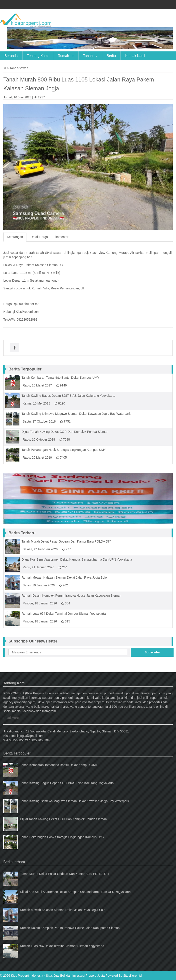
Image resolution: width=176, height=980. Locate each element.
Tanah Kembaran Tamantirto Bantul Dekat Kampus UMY (60, 378)
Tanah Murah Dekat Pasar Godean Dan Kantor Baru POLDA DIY (66, 541)
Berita (111, 56)
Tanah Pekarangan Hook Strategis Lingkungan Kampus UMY (64, 450)
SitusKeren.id (132, 976)
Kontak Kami (135, 56)
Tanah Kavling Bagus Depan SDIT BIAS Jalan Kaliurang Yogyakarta (68, 396)
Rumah (66, 56)
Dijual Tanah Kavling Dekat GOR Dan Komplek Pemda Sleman (65, 432)
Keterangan (15, 237)
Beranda (11, 56)
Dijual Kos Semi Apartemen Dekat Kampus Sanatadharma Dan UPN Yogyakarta (77, 559)
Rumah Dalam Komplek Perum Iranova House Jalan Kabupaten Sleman (71, 596)
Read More (11, 718)
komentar (62, 237)
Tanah (90, 56)
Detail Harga (39, 237)
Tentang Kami (38, 56)
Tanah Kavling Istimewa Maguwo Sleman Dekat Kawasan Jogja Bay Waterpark (76, 414)
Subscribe (152, 652)
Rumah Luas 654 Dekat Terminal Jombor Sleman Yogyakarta (64, 614)
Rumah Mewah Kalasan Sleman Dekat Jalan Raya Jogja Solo (64, 577)
